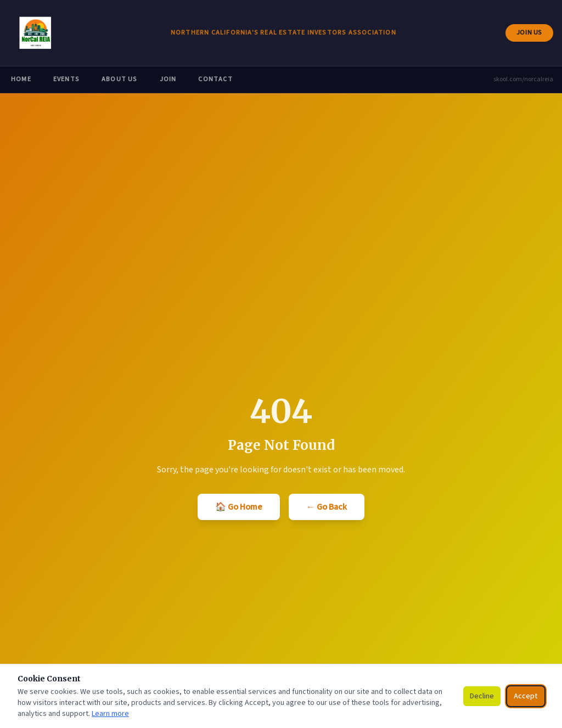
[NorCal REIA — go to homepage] (35, 33)
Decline (482, 696)
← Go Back (327, 507)
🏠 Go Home (239, 507)
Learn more (110, 714)
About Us (120, 79)
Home (21, 79)
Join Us (535, 35)
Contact (215, 79)
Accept (526, 696)
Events (66, 79)
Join (168, 79)
